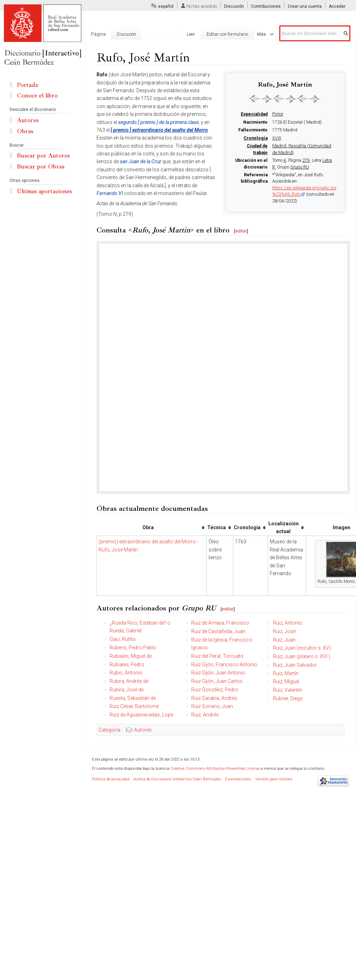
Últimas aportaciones (44, 191)
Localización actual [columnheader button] (284, 527)
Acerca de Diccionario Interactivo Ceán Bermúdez (177, 779)
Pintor (278, 114)
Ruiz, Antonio (288, 623)
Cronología (256, 138)
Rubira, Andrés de (129, 681)
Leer (199, 34)
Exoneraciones (238, 779)
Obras (25, 131)
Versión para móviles (274, 779)
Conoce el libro (37, 96)
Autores (143, 730)
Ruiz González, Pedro (215, 690)
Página (98, 34)
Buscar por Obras (41, 167)
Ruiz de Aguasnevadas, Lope (141, 715)
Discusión (234, 6)
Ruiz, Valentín (288, 690)
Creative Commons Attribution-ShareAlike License (215, 769)
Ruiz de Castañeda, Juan (218, 631)
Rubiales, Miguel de (131, 656)
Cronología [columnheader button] (247, 527)
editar (241, 231)
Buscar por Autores (43, 156)
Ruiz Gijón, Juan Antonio (218, 673)
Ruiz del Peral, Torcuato (217, 656)
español (166, 6)
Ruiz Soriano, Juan (212, 706)
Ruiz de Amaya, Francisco (220, 623)
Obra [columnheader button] (148, 527)
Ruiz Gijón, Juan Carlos (217, 681)
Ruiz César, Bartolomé (134, 706)
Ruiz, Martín (286, 673)
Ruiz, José (284, 631)
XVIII (277, 138)
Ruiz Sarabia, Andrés (214, 698)
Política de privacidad (111, 779)
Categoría (109, 730)
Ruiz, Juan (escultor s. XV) (302, 648)
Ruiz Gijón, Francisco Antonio (224, 665)
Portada (27, 85)
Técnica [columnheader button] (217, 527)
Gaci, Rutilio (123, 639)
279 (306, 160)
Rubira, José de (127, 690)
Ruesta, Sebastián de (133, 698)
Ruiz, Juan (284, 640)
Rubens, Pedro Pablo (133, 648)
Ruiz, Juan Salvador (295, 665)
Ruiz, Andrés (205, 715)
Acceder (337, 6)
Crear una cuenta (305, 6)
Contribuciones (266, 6)
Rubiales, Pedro (127, 665)
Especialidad (254, 114)
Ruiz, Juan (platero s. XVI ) (302, 656)
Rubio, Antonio (126, 673)
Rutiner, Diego (288, 698)
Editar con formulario (235, 34)
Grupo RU (300, 167)
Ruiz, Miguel (286, 681)
